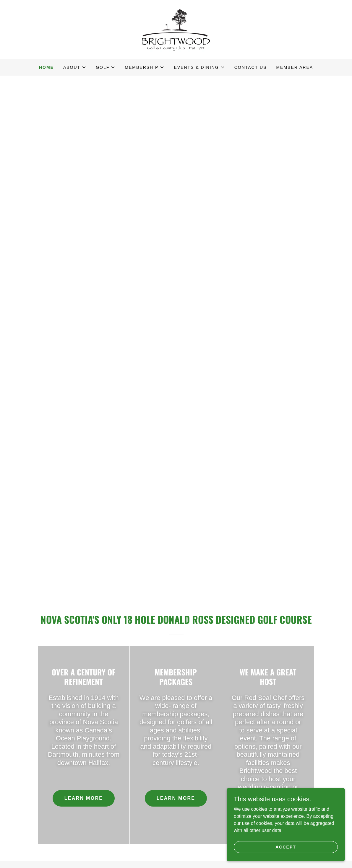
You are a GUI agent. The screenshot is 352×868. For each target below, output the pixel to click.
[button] (75, 67)
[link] (176, 29)
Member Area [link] (295, 67)
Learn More (176, 798)
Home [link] (46, 67)
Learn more (84, 798)
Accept (286, 847)
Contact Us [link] (251, 67)
